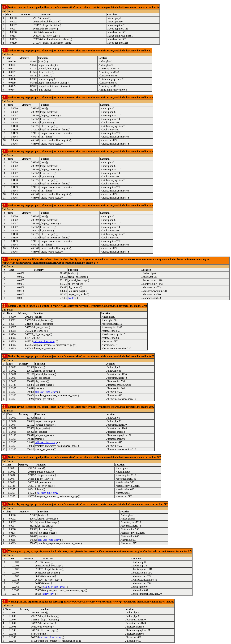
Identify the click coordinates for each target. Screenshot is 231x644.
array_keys (49, 594)
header (71, 298)
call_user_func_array (44, 341)
